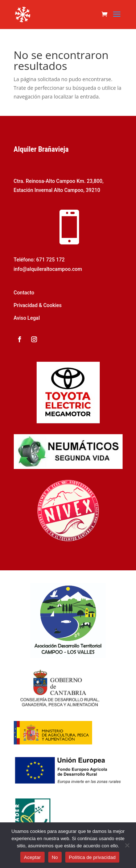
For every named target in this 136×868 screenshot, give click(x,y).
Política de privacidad (92, 857)
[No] (127, 845)
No (55, 857)
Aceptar (32, 857)
